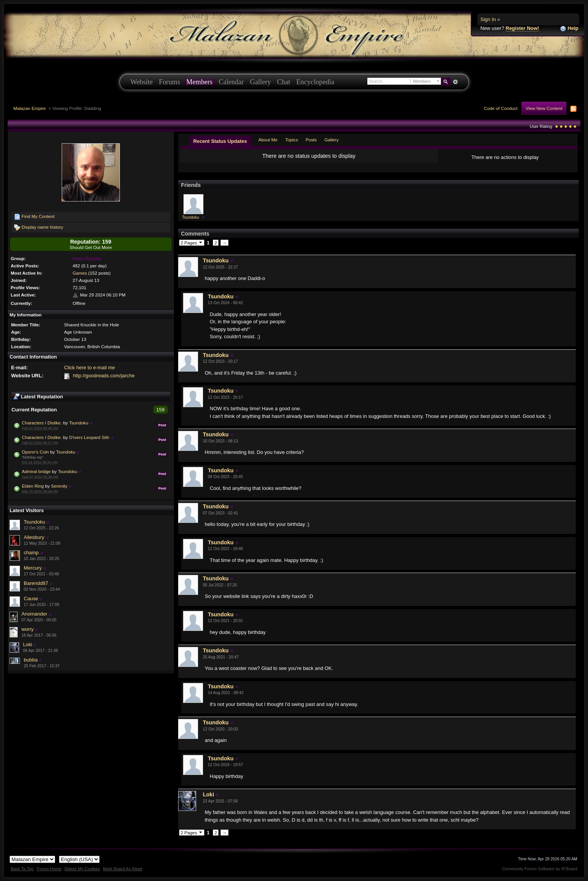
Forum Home (49, 869)
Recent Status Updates (220, 141)
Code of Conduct (501, 108)
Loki (28, 644)
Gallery (261, 82)
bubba (31, 660)
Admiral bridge (36, 471)
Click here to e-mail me (89, 368)
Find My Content (34, 217)
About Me (268, 140)
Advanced (456, 82)
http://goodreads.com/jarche (104, 376)
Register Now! (522, 28)
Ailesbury (34, 537)
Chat (283, 82)
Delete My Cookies (82, 869)
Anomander (34, 614)
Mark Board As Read (123, 869)
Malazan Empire (29, 108)
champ (31, 553)
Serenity (59, 486)
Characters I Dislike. (42, 423)
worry (28, 629)
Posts (311, 140)
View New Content (544, 108)
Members (199, 82)
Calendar (231, 82)
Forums (170, 82)
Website (142, 82)
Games (80, 273)
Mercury (33, 568)
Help (569, 29)
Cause (31, 599)
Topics (292, 140)
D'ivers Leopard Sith (89, 437)
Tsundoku (79, 423)
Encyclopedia (315, 82)
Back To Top (22, 869)
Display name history (39, 228)
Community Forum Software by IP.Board (540, 869)
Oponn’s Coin (35, 452)
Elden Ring (33, 486)
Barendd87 (36, 583)
